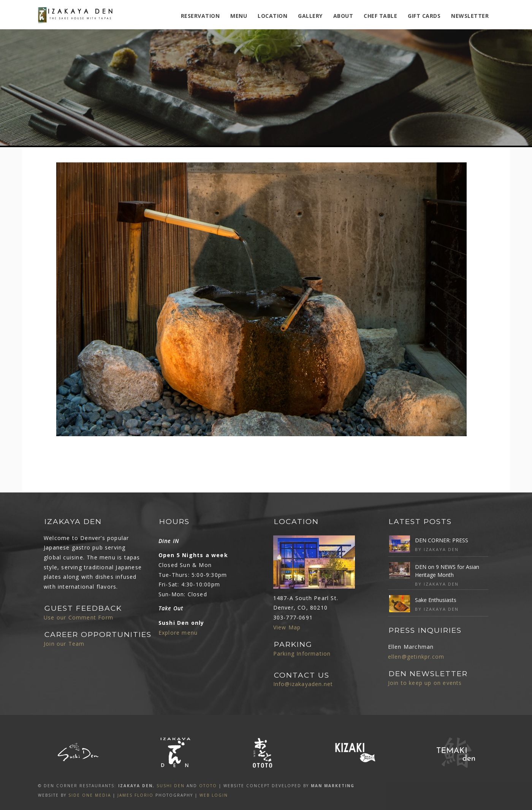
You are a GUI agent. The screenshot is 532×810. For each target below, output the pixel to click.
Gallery (310, 16)
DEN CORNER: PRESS (442, 540)
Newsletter (470, 16)
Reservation (200, 16)
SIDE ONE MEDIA (90, 795)
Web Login (214, 795)
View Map (287, 627)
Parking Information (302, 654)
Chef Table (380, 16)
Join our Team (64, 644)
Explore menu (178, 633)
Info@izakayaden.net (303, 684)
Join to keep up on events (425, 683)
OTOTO (208, 786)
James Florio (135, 795)
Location (272, 16)
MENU (239, 16)
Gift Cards (424, 16)
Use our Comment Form (78, 617)
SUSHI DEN (171, 786)
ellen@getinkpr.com (416, 657)
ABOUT (343, 16)
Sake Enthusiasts (436, 600)
